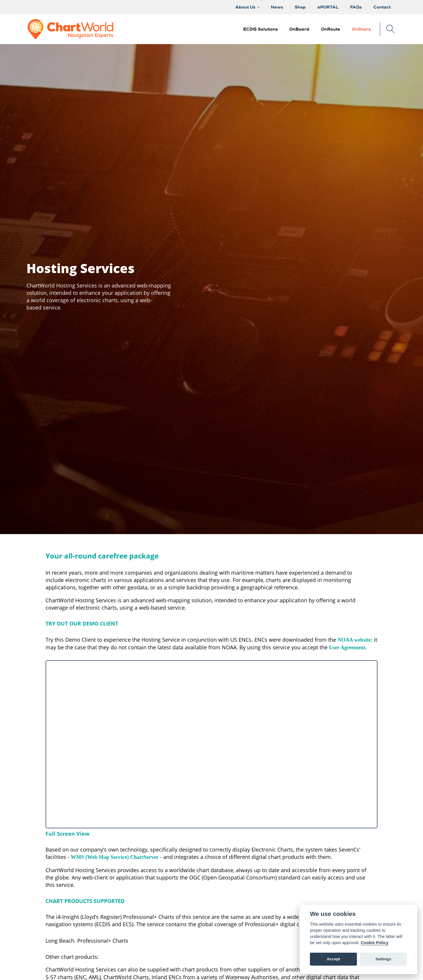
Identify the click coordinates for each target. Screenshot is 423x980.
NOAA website (354, 640)
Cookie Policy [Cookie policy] (375, 943)
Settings (383, 959)
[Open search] (391, 29)
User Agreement (347, 648)
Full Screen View (67, 834)
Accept (333, 959)
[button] (299, 29)
